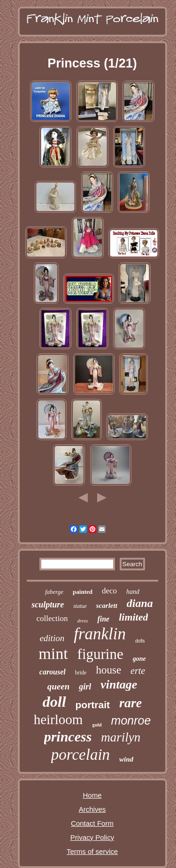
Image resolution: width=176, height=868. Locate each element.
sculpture (48, 605)
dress (83, 621)
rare (130, 703)
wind (126, 759)
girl (85, 687)
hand (133, 592)
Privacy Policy (92, 837)
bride (81, 673)
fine (103, 619)
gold (97, 725)
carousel (53, 672)
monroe (131, 720)
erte (138, 671)
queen (59, 686)
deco (109, 591)
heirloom (58, 719)
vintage (119, 685)
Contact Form (92, 823)
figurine (100, 654)
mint (53, 654)
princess (68, 737)
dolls (140, 641)
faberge (54, 592)
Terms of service (92, 851)
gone (139, 659)
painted (83, 592)
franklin (100, 634)
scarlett (107, 606)
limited (133, 617)
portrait (93, 705)
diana (140, 603)
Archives (92, 809)
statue (80, 606)
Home (92, 795)
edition (52, 638)
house (108, 670)
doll (54, 702)
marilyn (121, 737)
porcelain (80, 755)
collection (52, 618)
